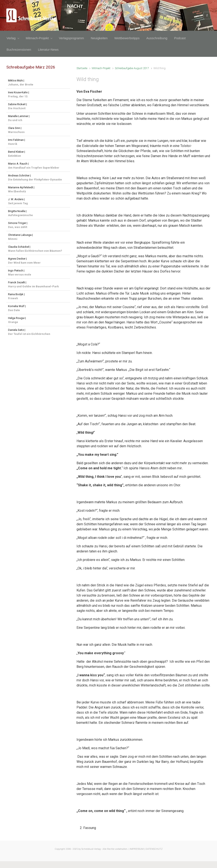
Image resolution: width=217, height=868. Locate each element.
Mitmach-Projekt (101, 68)
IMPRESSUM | (137, 849)
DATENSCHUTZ (154, 849)
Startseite (82, 68)
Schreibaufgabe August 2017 (132, 68)
